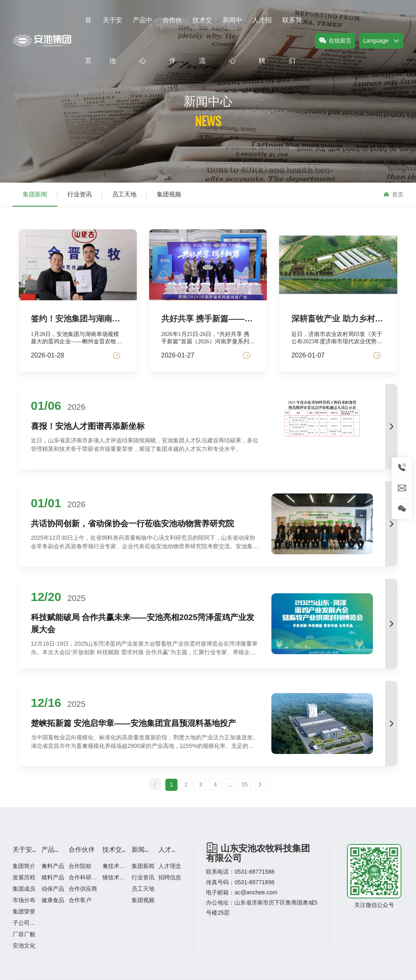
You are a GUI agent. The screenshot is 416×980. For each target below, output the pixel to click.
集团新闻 (35, 194)
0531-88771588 (254, 872)
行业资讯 (80, 194)
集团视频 (169, 194)
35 (245, 784)
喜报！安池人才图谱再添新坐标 (88, 426)
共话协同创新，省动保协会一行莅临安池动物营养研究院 (132, 523)
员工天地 (124, 194)
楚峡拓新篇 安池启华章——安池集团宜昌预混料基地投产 (134, 723)
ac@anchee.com (256, 892)
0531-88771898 (254, 882)
